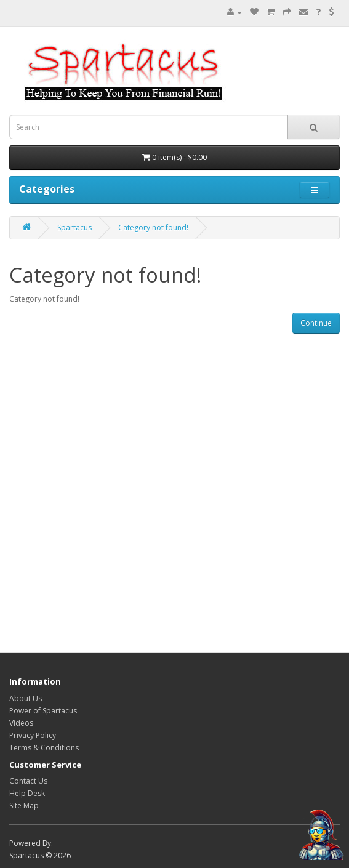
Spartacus (74, 227)
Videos (21, 723)
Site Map (24, 806)
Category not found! (153, 227)
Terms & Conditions (44, 748)
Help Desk (27, 793)
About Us (26, 698)
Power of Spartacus (43, 711)
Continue (316, 323)
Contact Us (28, 781)
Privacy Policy (33, 735)
